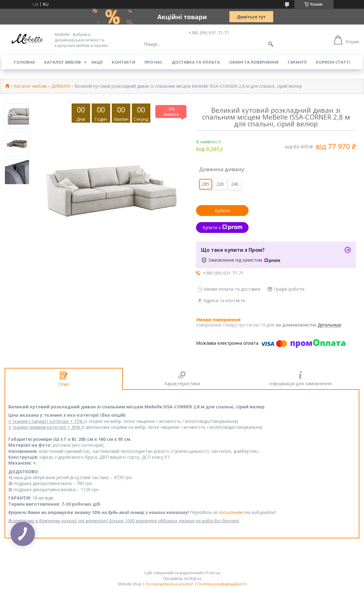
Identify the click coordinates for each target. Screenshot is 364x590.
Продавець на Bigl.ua (182, 578)
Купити (222, 211)
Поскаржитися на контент (169, 584)
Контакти (123, 62)
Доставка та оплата (196, 62)
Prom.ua (213, 573)
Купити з (222, 228)
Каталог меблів (63, 62)
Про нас (153, 62)
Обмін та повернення (254, 62)
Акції (97, 62)
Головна (24, 62)
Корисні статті (333, 62)
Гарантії (297, 62)
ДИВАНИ (61, 86)
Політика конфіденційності (222, 584)
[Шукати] (271, 44)
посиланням (231, 512)
